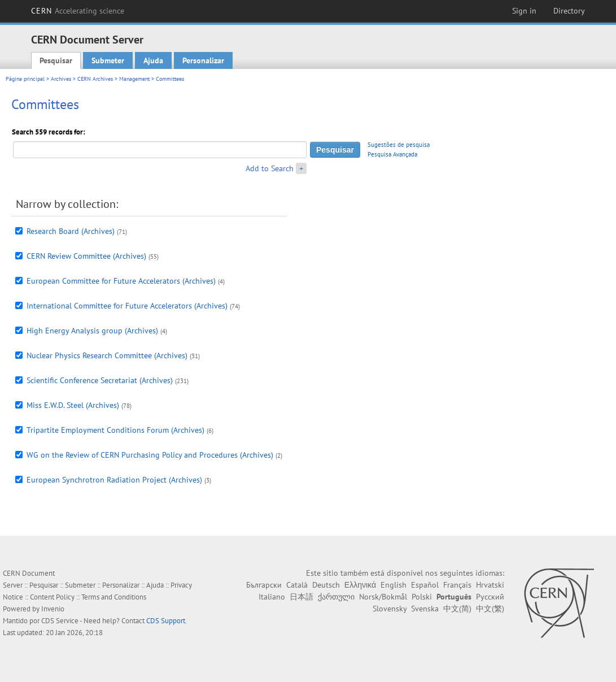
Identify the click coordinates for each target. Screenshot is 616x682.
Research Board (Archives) (71, 231)
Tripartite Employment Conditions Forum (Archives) (115, 430)
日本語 (302, 597)
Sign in (524, 11)
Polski (422, 597)
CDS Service (60, 621)
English (394, 585)
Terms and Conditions (114, 597)
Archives (61, 79)
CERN (78, 11)
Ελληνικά (360, 585)
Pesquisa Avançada (392, 154)
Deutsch (326, 585)
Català (297, 585)
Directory (569, 11)
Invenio (53, 609)
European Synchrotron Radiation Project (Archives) (114, 480)
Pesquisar (56, 60)
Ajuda (153, 60)
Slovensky (390, 609)
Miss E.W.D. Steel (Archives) (73, 405)
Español (425, 585)
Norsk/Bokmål (383, 597)
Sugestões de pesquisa (399, 145)
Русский (490, 597)
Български (264, 585)
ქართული (336, 597)
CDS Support (166, 621)
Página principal (25, 79)
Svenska (425, 609)
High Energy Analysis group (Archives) (92, 331)
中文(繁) (490, 609)
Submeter (108, 60)
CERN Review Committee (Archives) (86, 256)
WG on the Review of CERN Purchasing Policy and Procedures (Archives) (150, 455)
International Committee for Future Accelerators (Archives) (127, 306)
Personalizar (203, 60)
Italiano (272, 597)
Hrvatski (490, 585)
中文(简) (457, 609)
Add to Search (270, 168)
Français (457, 585)
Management (134, 79)
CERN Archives (95, 79)
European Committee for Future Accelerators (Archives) (121, 281)
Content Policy (52, 597)
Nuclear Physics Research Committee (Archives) (107, 355)
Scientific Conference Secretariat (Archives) (100, 380)
